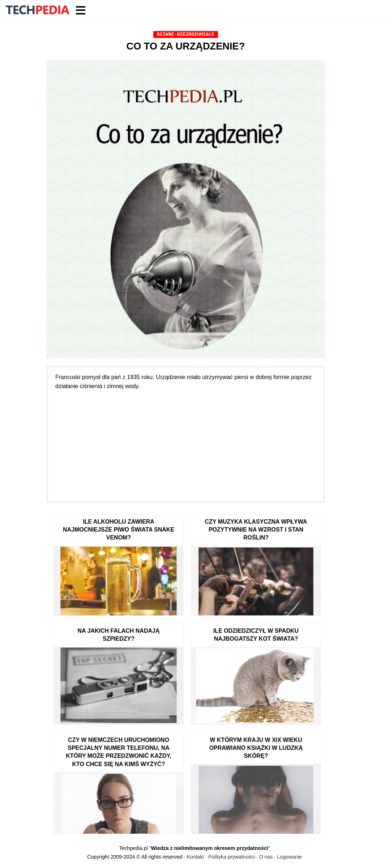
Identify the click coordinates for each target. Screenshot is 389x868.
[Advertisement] (186, 442)
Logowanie (289, 857)
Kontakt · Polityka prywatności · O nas (230, 857)
